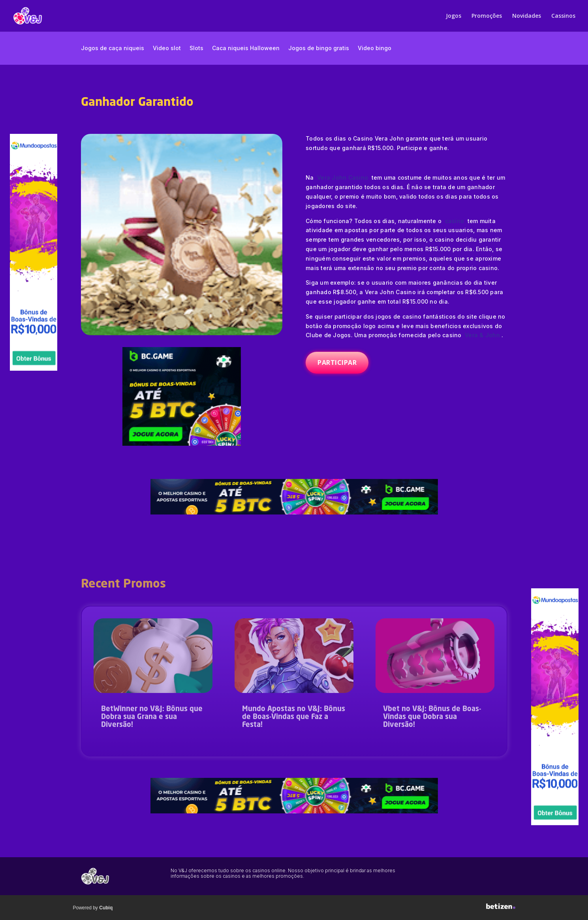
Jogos (454, 16)
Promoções (487, 16)
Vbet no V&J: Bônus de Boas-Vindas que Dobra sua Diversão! (432, 717)
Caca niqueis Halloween (246, 48)
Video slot (167, 48)
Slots (196, 48)
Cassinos (563, 16)
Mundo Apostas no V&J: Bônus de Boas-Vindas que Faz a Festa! (294, 717)
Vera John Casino (343, 177)
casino (455, 221)
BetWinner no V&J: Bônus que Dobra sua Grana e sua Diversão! (152, 717)
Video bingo (375, 48)
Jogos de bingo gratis (319, 48)
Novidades (527, 16)
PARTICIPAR (337, 362)
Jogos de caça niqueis (113, 48)
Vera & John (483, 335)
